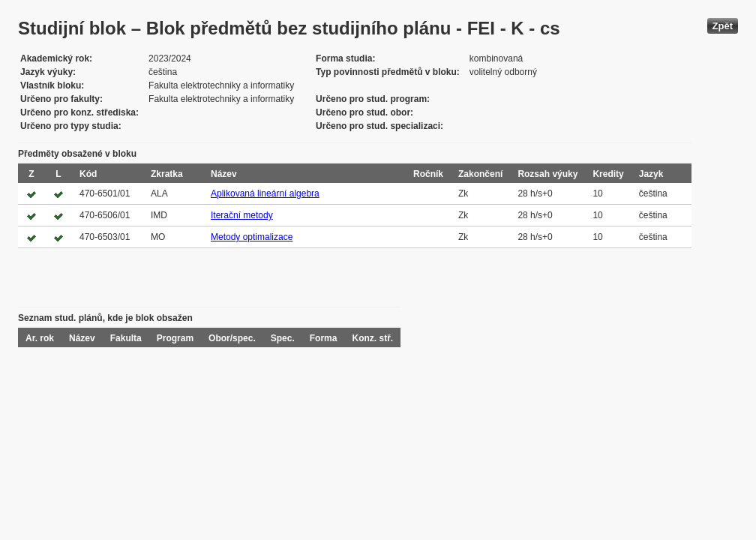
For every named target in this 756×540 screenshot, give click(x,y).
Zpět (723, 26)
